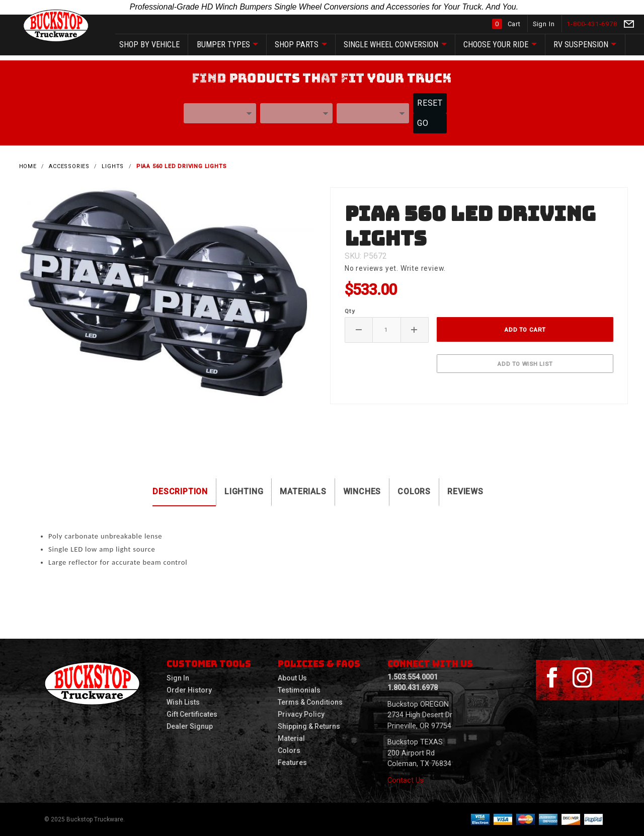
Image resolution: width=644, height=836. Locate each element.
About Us (292, 678)
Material (291, 738)
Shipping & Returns (309, 726)
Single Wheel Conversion (395, 45)
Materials (303, 491)
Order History (189, 690)
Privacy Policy (301, 714)
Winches (362, 491)
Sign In (545, 24)
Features (292, 763)
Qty (350, 311)
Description (180, 491)
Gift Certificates (192, 714)
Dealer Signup (190, 726)
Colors (414, 491)
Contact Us (406, 780)
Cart (507, 24)
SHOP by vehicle (149, 45)
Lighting (244, 491)
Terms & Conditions (310, 702)
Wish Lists (183, 702)
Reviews (465, 491)
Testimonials (299, 690)
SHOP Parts (301, 45)
